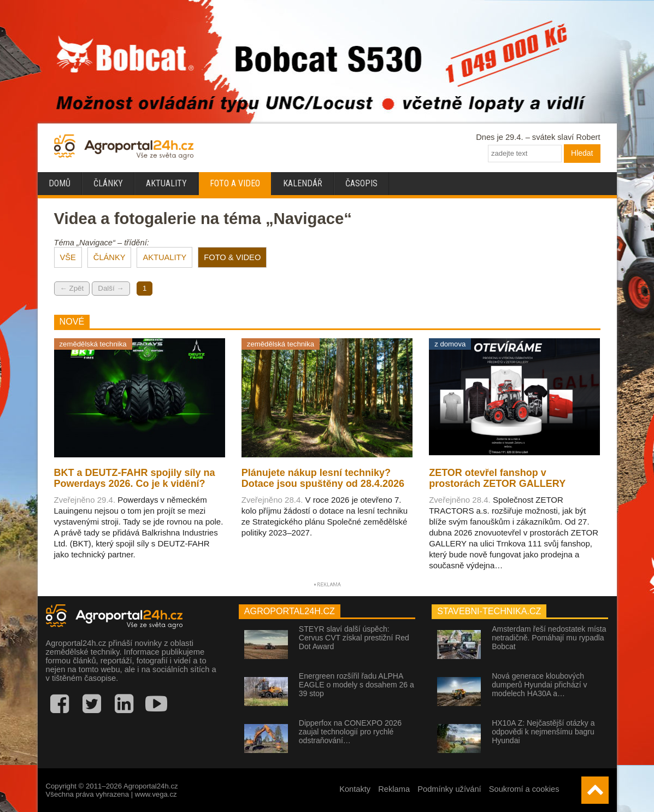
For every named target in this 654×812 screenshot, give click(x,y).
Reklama (394, 789)
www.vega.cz (156, 794)
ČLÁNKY (110, 257)
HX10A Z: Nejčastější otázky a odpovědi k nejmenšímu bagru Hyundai (543, 732)
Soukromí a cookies (524, 789)
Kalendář (303, 183)
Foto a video (235, 183)
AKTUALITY (164, 257)
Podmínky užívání (449, 789)
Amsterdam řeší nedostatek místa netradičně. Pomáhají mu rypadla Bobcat (549, 638)
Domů (60, 183)
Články (108, 183)
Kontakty (355, 789)
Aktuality (166, 183)
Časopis (361, 183)
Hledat (582, 153)
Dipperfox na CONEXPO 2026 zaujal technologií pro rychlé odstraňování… (350, 732)
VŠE (68, 257)
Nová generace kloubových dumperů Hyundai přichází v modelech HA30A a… (539, 685)
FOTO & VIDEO (232, 257)
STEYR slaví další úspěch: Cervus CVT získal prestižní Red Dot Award (354, 638)
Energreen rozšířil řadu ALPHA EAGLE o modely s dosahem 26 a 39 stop (357, 685)
